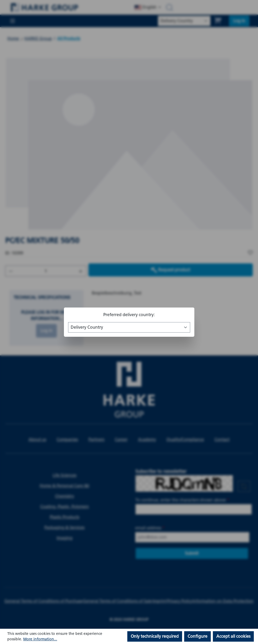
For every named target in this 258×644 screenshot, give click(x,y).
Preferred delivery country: (129, 315)
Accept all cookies (233, 636)
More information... (40, 639)
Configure (197, 636)
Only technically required (155, 636)
